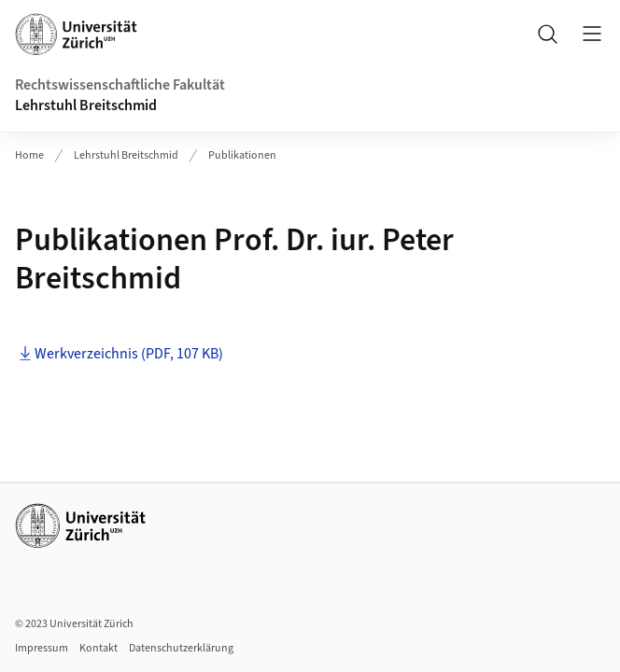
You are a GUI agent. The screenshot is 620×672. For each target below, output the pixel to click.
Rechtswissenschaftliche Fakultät (120, 85)
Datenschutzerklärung (181, 648)
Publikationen (242, 155)
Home (29, 155)
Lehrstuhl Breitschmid (86, 105)
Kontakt (99, 648)
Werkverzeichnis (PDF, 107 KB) (129, 354)
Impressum (42, 648)
